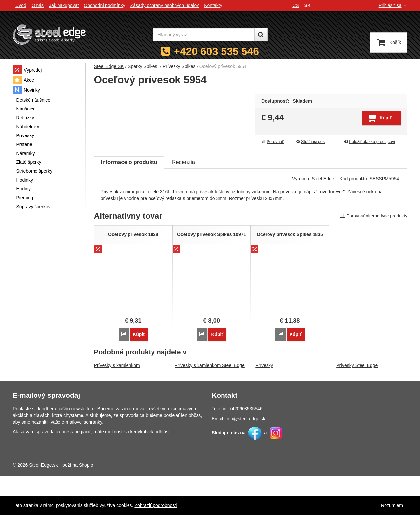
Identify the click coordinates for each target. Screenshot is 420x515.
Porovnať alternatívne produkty (373, 255)
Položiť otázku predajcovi (369, 142)
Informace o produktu (129, 201)
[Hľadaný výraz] (204, 35)
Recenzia (183, 201)
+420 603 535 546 (216, 51)
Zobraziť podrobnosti (156, 505)
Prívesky (264, 404)
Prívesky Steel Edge (357, 404)
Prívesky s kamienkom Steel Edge (209, 404)
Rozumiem (392, 505)
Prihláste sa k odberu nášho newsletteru (54, 448)
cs (296, 5)
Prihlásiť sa (393, 5)
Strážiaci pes (310, 142)
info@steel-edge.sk (245, 457)
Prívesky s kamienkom (117, 404)
